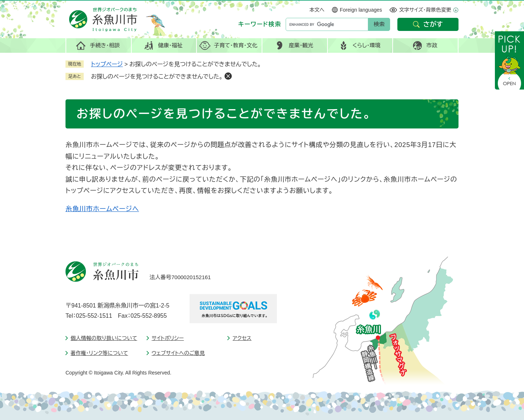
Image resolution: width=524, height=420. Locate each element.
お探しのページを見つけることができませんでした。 (157, 77)
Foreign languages (361, 10)
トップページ (107, 64)
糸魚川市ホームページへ (102, 209)
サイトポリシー (168, 338)
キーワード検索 (260, 24)
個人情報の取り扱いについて (104, 338)
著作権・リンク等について (99, 353)
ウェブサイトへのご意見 (178, 353)
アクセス (242, 338)
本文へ (317, 10)
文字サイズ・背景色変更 (425, 10)
